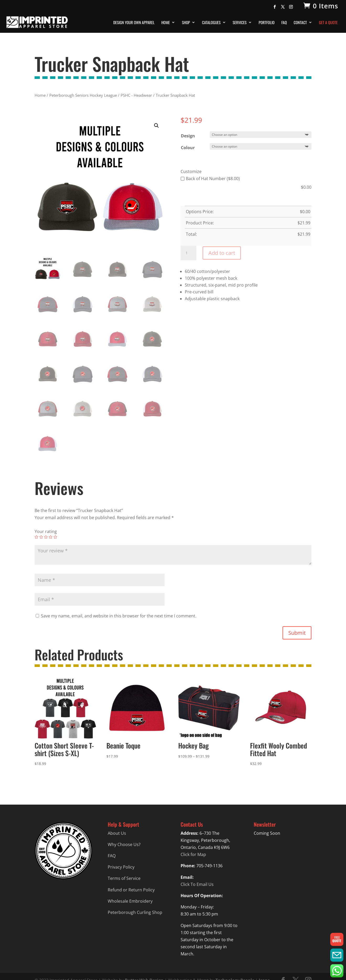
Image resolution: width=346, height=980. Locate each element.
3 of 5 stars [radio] (46, 537)
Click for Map (193, 854)
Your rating (46, 531)
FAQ (284, 23)
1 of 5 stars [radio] (36, 537)
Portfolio (267, 23)
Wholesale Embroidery (130, 901)
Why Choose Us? (124, 844)
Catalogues (211, 23)
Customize (191, 171)
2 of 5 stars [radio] (41, 537)
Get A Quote (328, 23)
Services (240, 23)
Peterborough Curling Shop (135, 912)
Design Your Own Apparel (134, 23)
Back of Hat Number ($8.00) (210, 179)
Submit (297, 633)
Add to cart (222, 253)
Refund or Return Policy (131, 890)
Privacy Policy (121, 867)
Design (188, 136)
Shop (186, 23)
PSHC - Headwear (136, 95)
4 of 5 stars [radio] (51, 537)
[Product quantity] (188, 253)
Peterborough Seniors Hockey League (83, 95)
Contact (300, 23)
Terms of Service (124, 878)
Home (166, 23)
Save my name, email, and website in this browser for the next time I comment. (119, 616)
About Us (117, 833)
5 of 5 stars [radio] (55, 537)
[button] (156, 126)
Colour (188, 148)
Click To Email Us (197, 884)
